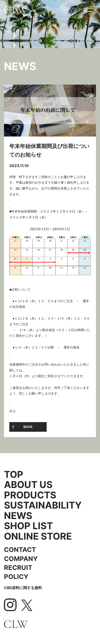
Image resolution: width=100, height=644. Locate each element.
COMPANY (21, 559)
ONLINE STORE (38, 536)
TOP (14, 474)
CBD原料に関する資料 (23, 588)
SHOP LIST (28, 526)
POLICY (16, 577)
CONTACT (20, 550)
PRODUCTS (30, 495)
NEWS (18, 516)
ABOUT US (28, 485)
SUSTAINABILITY (43, 505)
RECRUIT (18, 568)
